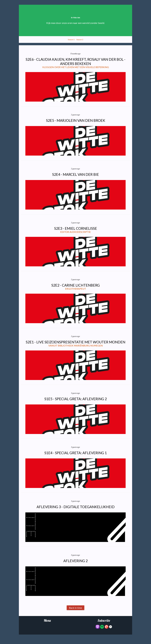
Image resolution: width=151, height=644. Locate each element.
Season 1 (71, 40)
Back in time (75, 608)
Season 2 (80, 40)
